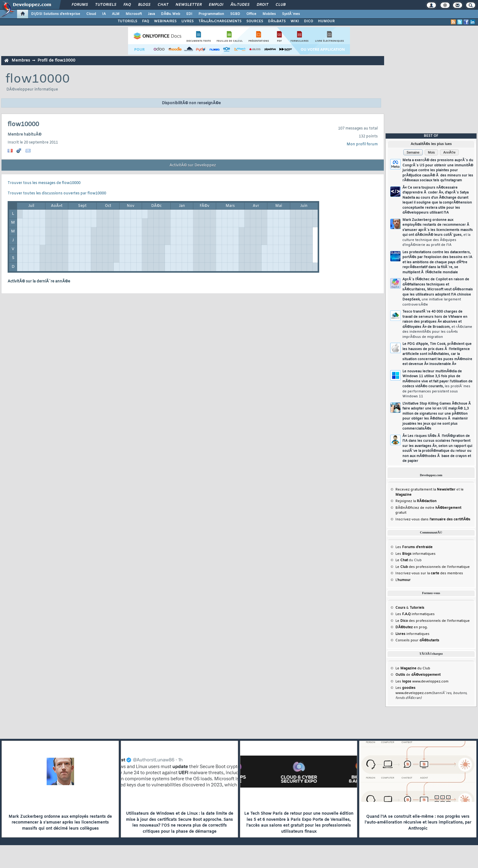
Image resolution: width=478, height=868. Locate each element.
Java (151, 14)
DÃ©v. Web (171, 14)
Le (402, 560)
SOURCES (255, 21)
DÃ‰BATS (277, 21)
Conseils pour (417, 640)
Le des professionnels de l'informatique (433, 567)
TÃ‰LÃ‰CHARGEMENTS (220, 21)
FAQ (127, 5)
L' (403, 580)
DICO (309, 21)
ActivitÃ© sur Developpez (193, 165)
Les (414, 547)
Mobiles (269, 14)
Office (251, 14)
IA (104, 14)
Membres (21, 60)
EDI (189, 14)
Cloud (91, 14)
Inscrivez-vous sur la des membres (429, 573)
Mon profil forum (362, 144)
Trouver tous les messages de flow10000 (44, 183)
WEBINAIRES (165, 21)
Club (280, 5)
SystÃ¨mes (291, 14)
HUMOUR (326, 21)
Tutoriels (106, 5)
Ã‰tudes (240, 5)
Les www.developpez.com (422, 682)
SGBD (235, 14)
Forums (80, 5)
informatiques (412, 634)
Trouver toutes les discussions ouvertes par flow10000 (57, 193)
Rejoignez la (416, 501)
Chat (163, 5)
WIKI (295, 21)
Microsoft (134, 14)
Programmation (211, 14)
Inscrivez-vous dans (433, 519)
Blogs (144, 5)
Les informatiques (416, 554)
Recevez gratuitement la (425, 490)
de (418, 675)
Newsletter (189, 5)
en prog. (412, 627)
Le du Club (413, 668)
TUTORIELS (127, 21)
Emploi (216, 5)
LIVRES (187, 21)
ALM (116, 14)
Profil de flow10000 (56, 60)
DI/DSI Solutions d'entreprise (56, 14)
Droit (262, 5)
